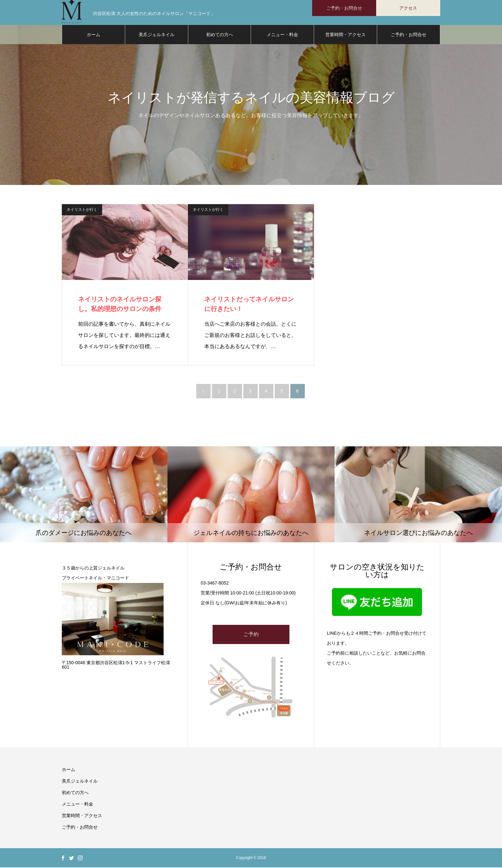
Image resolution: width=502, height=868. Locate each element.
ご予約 (251, 635)
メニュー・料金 (282, 35)
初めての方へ (220, 35)
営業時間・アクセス (345, 35)
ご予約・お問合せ (409, 35)
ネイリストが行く (82, 210)
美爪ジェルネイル (157, 35)
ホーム (93, 35)
